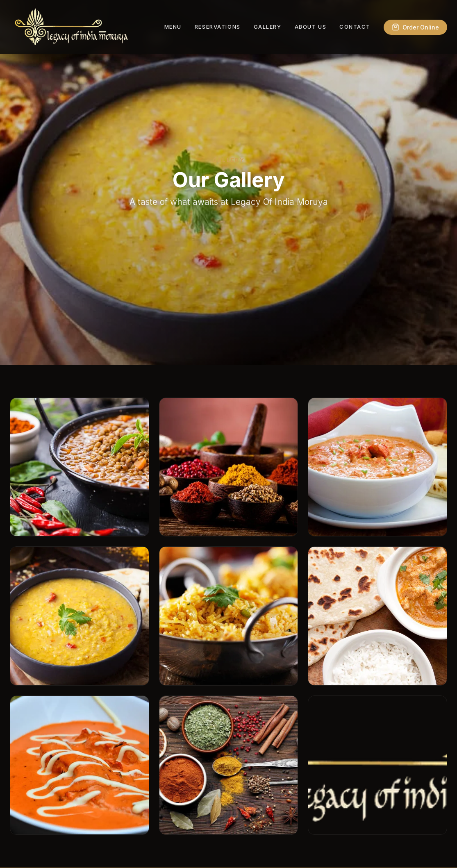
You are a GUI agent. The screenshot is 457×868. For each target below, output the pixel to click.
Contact (355, 27)
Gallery (268, 27)
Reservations (218, 27)
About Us (310, 27)
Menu (173, 27)
